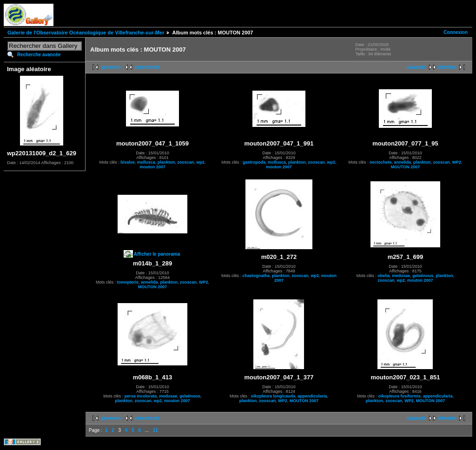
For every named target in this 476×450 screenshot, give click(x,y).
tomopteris (128, 282)
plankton (166, 162)
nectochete (381, 162)
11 (155, 430)
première (111, 67)
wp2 (200, 162)
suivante (416, 67)
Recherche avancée (39, 55)
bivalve (128, 162)
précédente (147, 67)
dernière (447, 67)
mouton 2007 (152, 167)
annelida (402, 162)
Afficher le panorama (157, 254)
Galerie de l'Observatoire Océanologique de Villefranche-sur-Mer (86, 33)
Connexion (456, 32)
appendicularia (312, 396)
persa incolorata (141, 396)
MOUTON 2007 (405, 167)
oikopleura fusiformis (399, 396)
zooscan (185, 162)
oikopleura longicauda (273, 396)
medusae (401, 276)
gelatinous (423, 276)
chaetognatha (256, 276)
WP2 (457, 162)
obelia (383, 276)
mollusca (146, 162)
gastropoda (254, 162)
